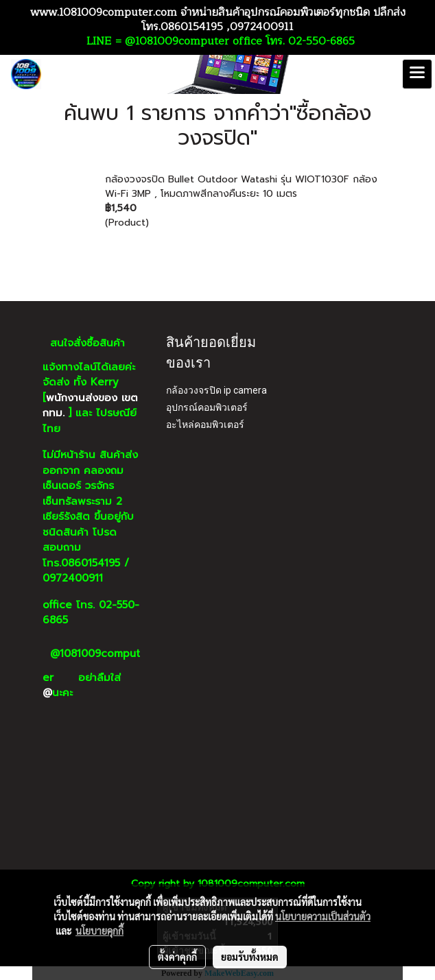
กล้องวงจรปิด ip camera (216, 390)
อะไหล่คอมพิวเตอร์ (205, 425)
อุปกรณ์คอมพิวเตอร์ (207, 407)
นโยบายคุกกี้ (99, 931)
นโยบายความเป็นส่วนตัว (323, 916)
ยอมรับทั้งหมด (250, 957)
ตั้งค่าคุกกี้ (177, 957)
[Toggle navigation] (417, 74)
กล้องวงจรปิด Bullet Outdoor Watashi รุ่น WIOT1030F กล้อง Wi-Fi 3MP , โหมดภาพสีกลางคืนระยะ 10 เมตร (241, 187)
